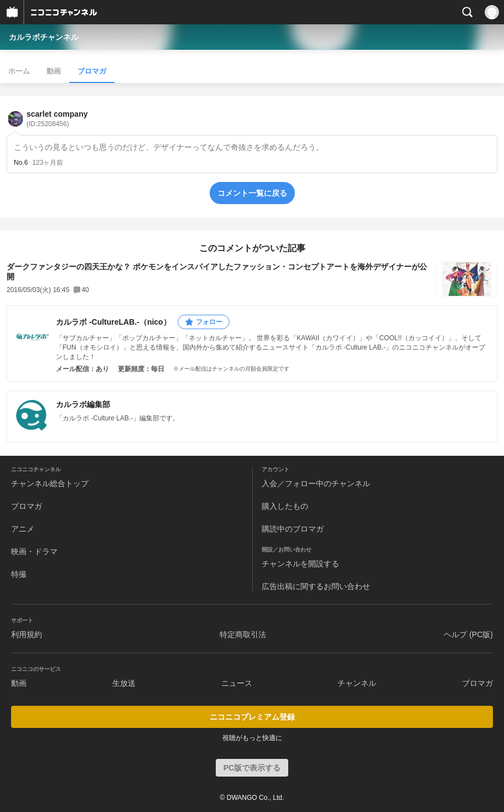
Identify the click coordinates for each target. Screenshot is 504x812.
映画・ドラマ (34, 551)
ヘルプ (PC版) (468, 634)
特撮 (19, 574)
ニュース (237, 683)
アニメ (23, 529)
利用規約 (27, 634)
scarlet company (57, 119)
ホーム (19, 71)
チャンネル (357, 683)
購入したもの (285, 506)
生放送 (124, 683)
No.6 (21, 163)
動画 (54, 71)
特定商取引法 (243, 634)
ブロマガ (92, 71)
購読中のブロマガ (293, 529)
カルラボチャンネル (44, 37)
